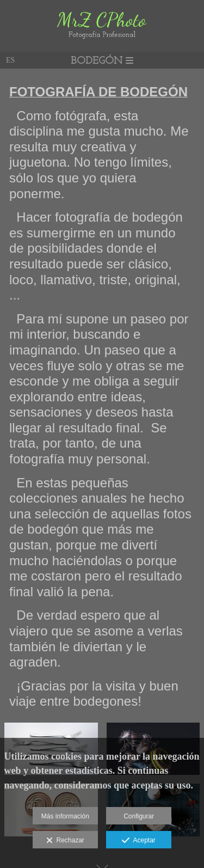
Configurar (139, 816)
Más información (65, 816)
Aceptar (138, 841)
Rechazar (65, 841)
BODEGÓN (102, 61)
